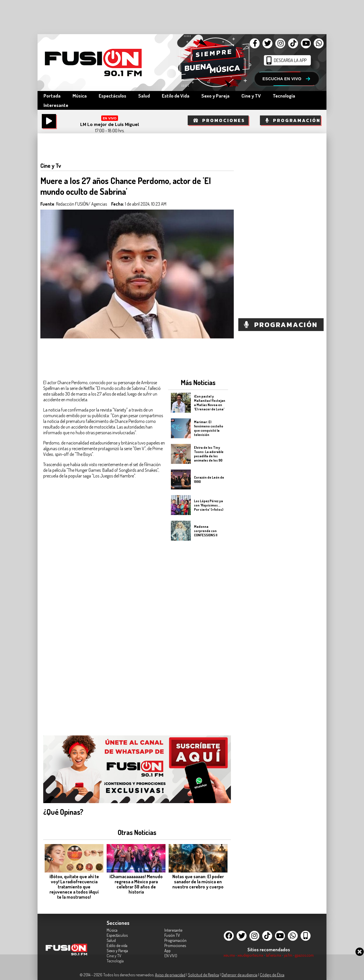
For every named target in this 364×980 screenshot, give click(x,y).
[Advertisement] (198, 634)
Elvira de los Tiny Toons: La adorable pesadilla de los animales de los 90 (209, 454)
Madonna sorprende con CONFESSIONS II (206, 531)
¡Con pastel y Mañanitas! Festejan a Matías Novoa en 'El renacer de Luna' (210, 403)
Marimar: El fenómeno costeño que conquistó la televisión (209, 428)
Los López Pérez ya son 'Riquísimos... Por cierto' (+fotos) (209, 505)
